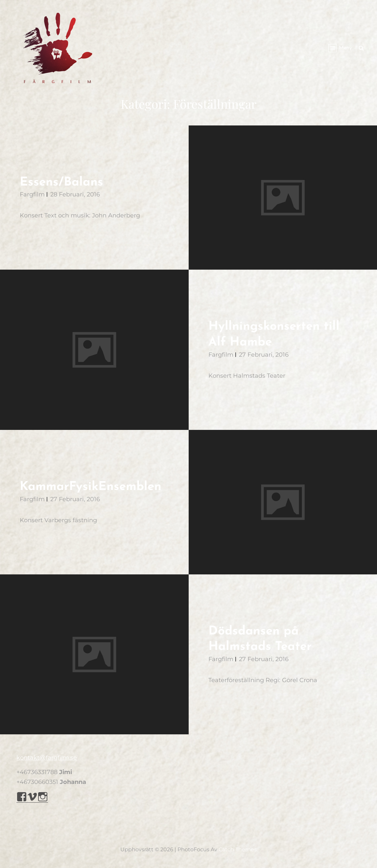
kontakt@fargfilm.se (47, 758)
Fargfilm (32, 194)
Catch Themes (238, 849)
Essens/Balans (61, 182)
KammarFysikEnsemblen (91, 487)
